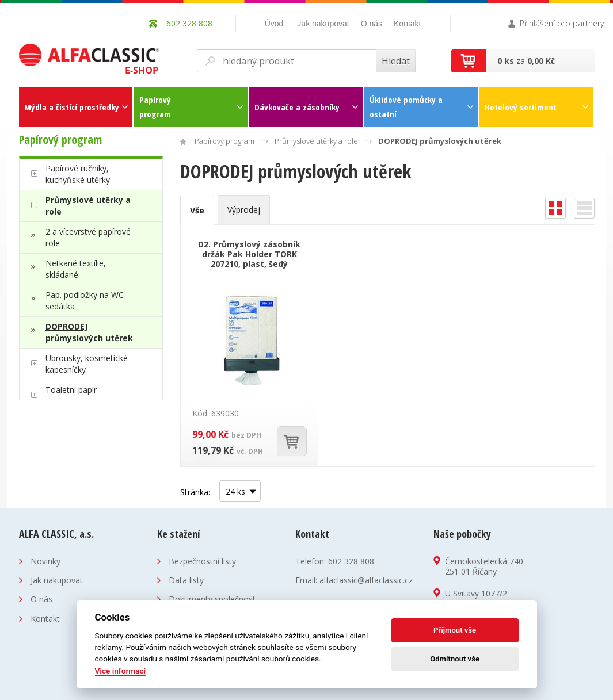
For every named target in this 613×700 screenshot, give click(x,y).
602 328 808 (351, 561)
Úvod (274, 24)
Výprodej (244, 210)
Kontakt (407, 24)
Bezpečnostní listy (202, 561)
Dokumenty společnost (212, 599)
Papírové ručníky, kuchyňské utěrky (78, 174)
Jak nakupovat (323, 24)
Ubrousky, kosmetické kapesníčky (87, 364)
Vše (197, 210)
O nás (372, 24)
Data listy (186, 580)
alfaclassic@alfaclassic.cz (366, 580)
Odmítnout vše (455, 659)
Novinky (45, 561)
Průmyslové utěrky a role (88, 206)
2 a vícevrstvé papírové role (88, 237)
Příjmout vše (455, 630)
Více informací (121, 671)
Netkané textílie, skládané (76, 269)
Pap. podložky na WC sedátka (85, 301)
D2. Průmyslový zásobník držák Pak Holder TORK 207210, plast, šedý (249, 254)
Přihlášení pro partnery (562, 23)
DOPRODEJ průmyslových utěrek (89, 332)
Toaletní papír (71, 390)
